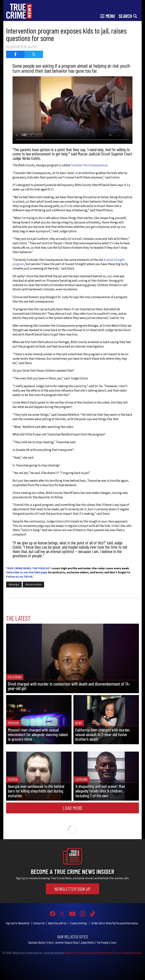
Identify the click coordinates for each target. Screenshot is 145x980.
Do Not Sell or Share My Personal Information (115, 923)
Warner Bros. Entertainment (80, 953)
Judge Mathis (87, 942)
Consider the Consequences (89, 165)
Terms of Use (121, 953)
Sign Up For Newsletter (18, 923)
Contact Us (39, 923)
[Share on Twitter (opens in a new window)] (34, 54)
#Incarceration (33, 585)
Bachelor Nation (37, 942)
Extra (50, 942)
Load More (73, 808)
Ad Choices (136, 953)
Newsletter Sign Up (72, 889)
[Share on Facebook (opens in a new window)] (15, 54)
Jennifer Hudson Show (67, 942)
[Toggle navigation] (108, 16)
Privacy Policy (104, 953)
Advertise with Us (57, 923)
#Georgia (14, 585)
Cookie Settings (79, 923)
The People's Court (107, 942)
